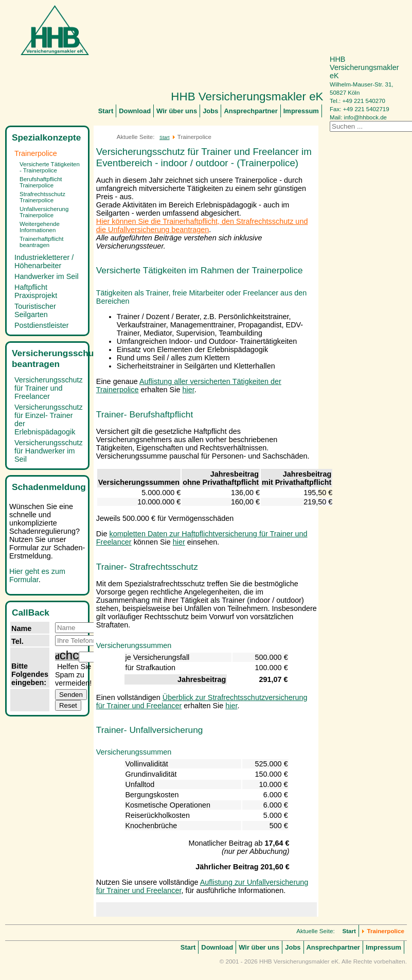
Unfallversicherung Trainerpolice (44, 212)
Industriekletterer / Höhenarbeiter (44, 261)
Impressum (301, 111)
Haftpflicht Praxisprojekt (36, 291)
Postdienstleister (42, 325)
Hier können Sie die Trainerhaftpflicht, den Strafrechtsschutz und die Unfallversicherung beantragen (202, 225)
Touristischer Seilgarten (35, 310)
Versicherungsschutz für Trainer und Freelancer (49, 388)
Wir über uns (177, 111)
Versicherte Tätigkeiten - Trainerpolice (50, 167)
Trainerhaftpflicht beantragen (41, 242)
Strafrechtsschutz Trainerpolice (42, 197)
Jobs (210, 111)
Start (106, 111)
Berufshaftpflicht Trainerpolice (41, 182)
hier (188, 390)
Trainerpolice (36, 153)
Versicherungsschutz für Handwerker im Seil (49, 451)
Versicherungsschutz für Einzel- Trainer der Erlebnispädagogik (49, 419)
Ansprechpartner (250, 111)
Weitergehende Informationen (40, 227)
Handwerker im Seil (47, 276)
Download (135, 111)
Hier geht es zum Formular (37, 575)
